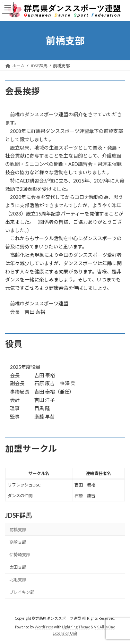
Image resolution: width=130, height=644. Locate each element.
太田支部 (18, 567)
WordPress (44, 627)
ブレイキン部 (22, 592)
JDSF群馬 (19, 515)
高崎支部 (18, 542)
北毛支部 (18, 580)
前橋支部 (18, 529)
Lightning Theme (76, 627)
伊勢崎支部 (20, 555)
